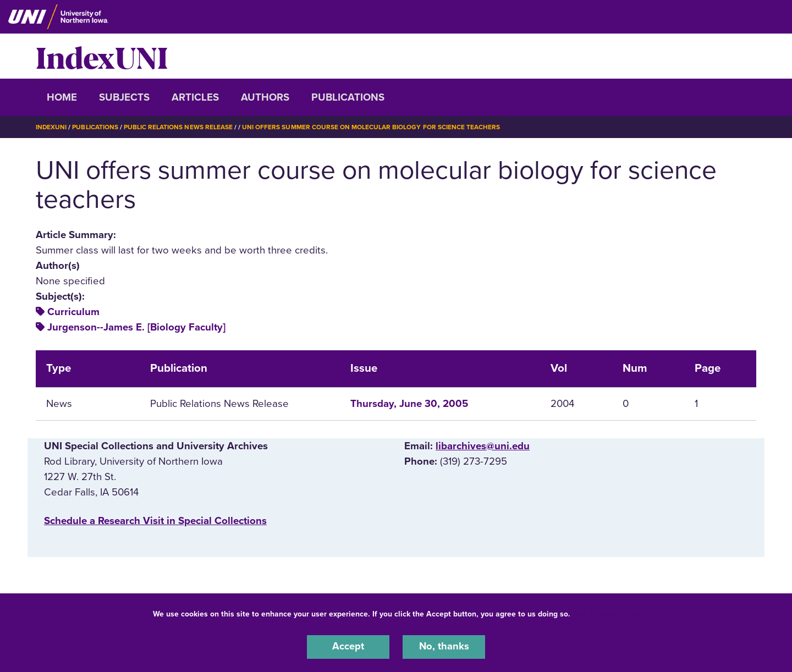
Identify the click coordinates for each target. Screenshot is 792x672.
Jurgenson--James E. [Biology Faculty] (136, 327)
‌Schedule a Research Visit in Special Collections (155, 521)
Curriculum (73, 311)
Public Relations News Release (179, 127)
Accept (348, 647)
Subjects (124, 97)
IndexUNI (102, 56)
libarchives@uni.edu (483, 445)
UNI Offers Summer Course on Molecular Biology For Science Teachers (372, 127)
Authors (265, 97)
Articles (195, 97)
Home (62, 97)
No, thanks (444, 647)
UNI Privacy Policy (607, 613)
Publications (348, 97)
